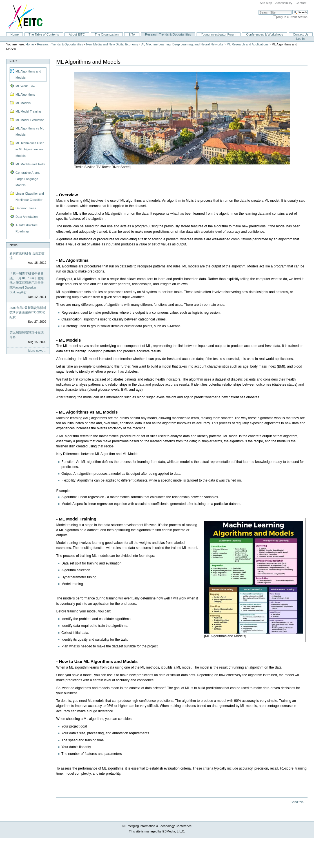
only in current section (292, 17)
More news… (37, 351)
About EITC (77, 34)
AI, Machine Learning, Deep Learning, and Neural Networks (182, 44)
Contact (301, 3)
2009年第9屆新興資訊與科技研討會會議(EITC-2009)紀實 (28, 312)
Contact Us (301, 34)
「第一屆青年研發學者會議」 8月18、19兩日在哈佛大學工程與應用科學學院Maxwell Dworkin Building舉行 (27, 283)
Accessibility (284, 3)
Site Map (266, 3)
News (14, 245)
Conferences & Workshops (265, 34)
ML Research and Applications (248, 44)
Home (15, 34)
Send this (297, 802)
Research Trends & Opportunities (168, 34)
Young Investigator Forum (219, 34)
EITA (132, 34)
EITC (13, 61)
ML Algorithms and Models (28, 74)
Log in (300, 39)
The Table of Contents (44, 34)
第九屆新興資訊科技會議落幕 (27, 335)
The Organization (107, 34)
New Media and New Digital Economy (112, 44)
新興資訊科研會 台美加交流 (27, 256)
